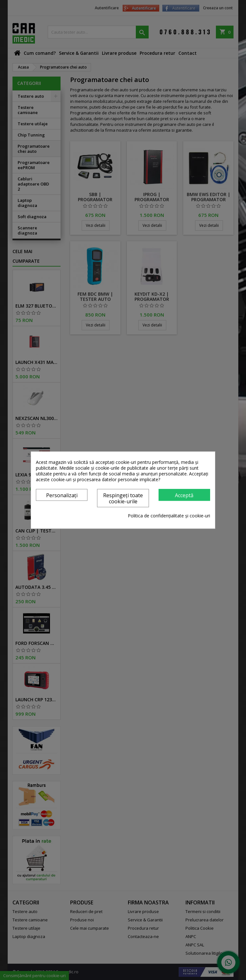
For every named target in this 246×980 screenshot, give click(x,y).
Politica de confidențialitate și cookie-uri (169, 516)
